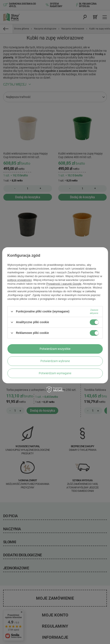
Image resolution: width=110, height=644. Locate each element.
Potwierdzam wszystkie (55, 349)
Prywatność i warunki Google (64, 284)
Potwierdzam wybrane (55, 361)
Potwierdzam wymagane (55, 373)
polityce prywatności (19, 280)
